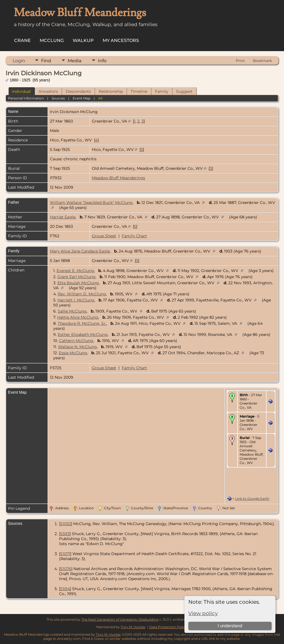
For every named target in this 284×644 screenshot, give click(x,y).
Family (162, 91)
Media (74, 61)
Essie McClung (73, 353)
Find (46, 61)
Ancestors (48, 91)
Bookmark (263, 61)
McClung (52, 40)
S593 (65, 534)
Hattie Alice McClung (78, 317)
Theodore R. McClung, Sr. (82, 323)
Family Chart (134, 236)
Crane (22, 40)
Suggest (184, 91)
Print (240, 61)
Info (102, 61)
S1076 (66, 569)
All (100, 98)
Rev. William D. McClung (82, 294)
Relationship (111, 91)
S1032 (66, 524)
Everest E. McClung (75, 271)
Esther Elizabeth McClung (83, 335)
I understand (230, 626)
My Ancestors (121, 40)
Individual (21, 91)
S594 (65, 589)
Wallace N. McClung (77, 347)
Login (19, 61)
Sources (58, 98)
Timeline (139, 91)
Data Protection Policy (168, 627)
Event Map (82, 98)
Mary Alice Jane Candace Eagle (80, 251)
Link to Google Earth (252, 499)
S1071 (65, 554)
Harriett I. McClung (76, 300)
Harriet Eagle (63, 217)
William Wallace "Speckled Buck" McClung (91, 203)
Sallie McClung (72, 311)
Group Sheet (104, 236)
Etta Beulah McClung (78, 283)
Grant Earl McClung (76, 277)
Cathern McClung (76, 341)
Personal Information (26, 98)
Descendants (78, 91)
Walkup (83, 40)
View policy (203, 613)
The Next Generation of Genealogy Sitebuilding (120, 619)
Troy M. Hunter (133, 627)
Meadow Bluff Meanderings (118, 178)
